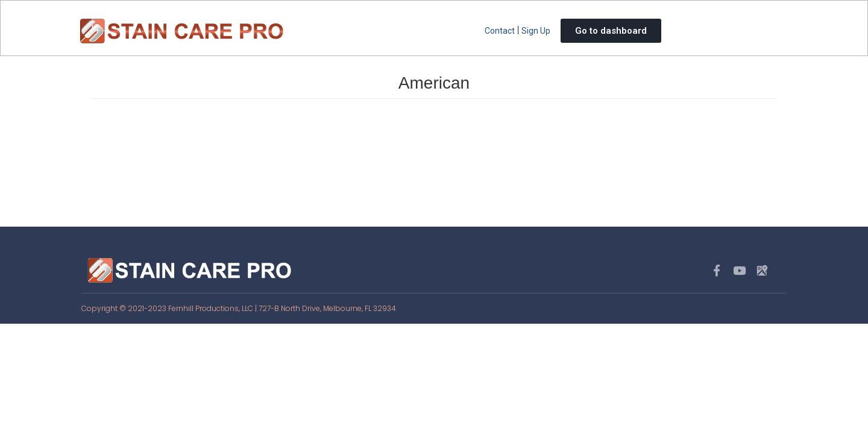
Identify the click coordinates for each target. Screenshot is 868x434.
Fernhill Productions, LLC (211, 308)
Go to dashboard (611, 31)
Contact (500, 31)
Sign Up (536, 31)
